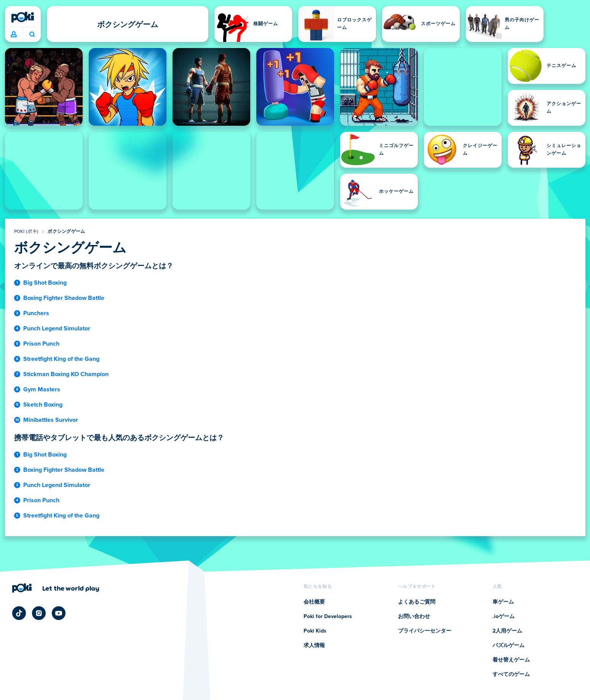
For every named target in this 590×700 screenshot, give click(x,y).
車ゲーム (503, 602)
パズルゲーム (508, 646)
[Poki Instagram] (39, 613)
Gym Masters (42, 389)
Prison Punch (41, 344)
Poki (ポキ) (26, 232)
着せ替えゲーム (511, 660)
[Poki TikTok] (19, 613)
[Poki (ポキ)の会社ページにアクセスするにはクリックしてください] (56, 588)
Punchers (36, 313)
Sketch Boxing (43, 405)
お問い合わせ (414, 617)
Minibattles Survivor (51, 420)
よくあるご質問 (417, 602)
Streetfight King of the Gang (61, 359)
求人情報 (314, 646)
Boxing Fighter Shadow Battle (64, 298)
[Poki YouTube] (59, 613)
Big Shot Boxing (45, 283)
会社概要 (314, 602)
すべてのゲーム (511, 674)
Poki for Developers (328, 617)
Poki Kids (315, 631)
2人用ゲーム (507, 631)
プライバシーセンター (425, 631)
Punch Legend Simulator (57, 328)
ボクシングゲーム (66, 232)
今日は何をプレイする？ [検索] (32, 34)
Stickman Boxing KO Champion (66, 374)
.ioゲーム (504, 617)
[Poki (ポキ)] (23, 17)
